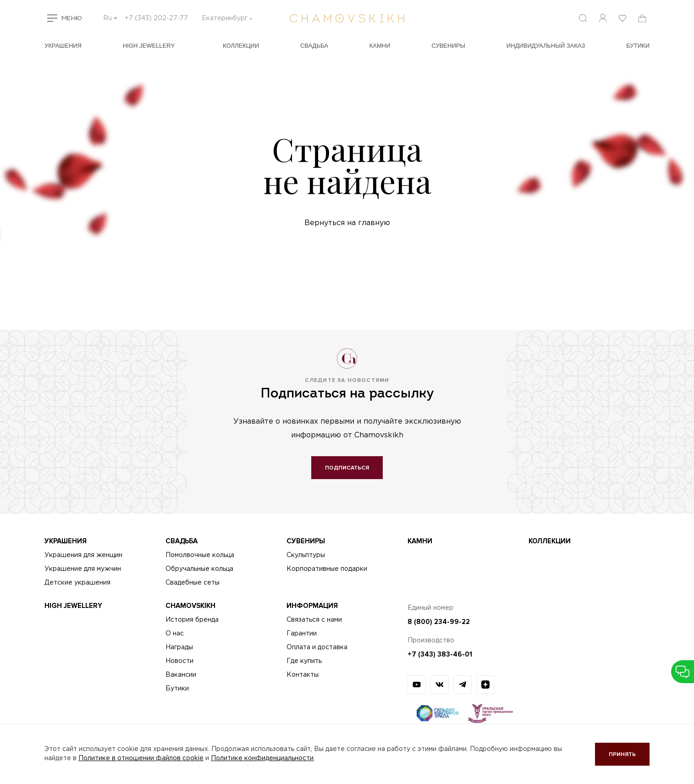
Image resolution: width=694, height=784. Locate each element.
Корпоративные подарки (327, 569)
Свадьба (314, 46)
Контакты (303, 675)
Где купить (304, 661)
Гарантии (302, 634)
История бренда (192, 620)
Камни (380, 46)
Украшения (63, 46)
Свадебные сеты (193, 583)
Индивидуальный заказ (546, 46)
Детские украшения (77, 583)
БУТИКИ (638, 46)
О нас (175, 634)
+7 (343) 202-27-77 (156, 18)
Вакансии (181, 675)
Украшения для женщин (83, 555)
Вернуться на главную (347, 223)
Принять (622, 754)
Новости (179, 661)
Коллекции (241, 46)
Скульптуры (306, 555)
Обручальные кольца (199, 569)
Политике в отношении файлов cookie (141, 758)
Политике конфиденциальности (262, 758)
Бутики (177, 689)
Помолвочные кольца (200, 555)
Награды (179, 647)
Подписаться (347, 468)
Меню (72, 18)
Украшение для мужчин (83, 569)
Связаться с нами (314, 620)
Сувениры (448, 46)
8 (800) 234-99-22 (439, 622)
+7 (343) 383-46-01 (440, 654)
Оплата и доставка (317, 647)
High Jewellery (149, 46)
